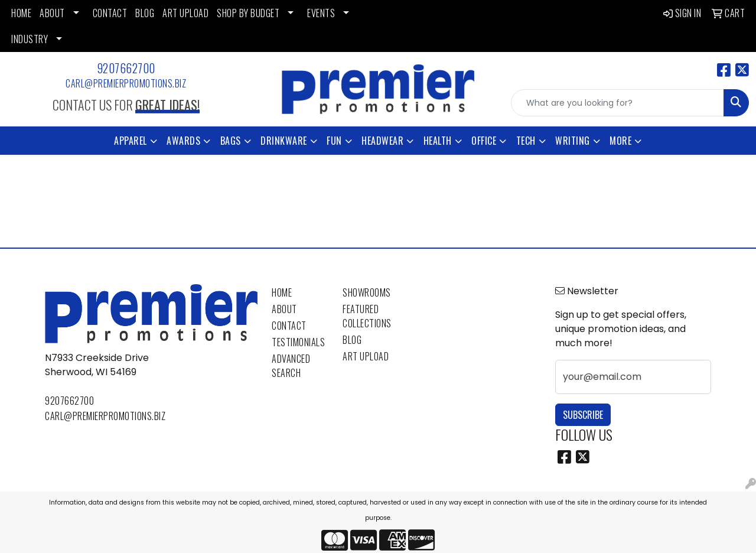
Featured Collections (367, 316)
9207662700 (126, 68)
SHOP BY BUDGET (248, 13)
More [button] (620, 141)
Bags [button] (231, 141)
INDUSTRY (30, 39)
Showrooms (367, 292)
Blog (352, 340)
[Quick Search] (617, 103)
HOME (21, 13)
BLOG (145, 13)
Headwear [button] (382, 141)
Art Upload (366, 356)
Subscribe (583, 415)
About (284, 309)
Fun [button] (334, 141)
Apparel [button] (131, 141)
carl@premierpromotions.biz (126, 83)
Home (282, 292)
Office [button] (484, 141)
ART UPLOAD (185, 13)
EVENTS (321, 13)
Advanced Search (291, 366)
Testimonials (298, 342)
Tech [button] (526, 141)
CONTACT (110, 13)
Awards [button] (183, 141)
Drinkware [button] (284, 141)
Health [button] (438, 141)
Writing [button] (573, 141)
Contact (289, 326)
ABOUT (52, 13)
